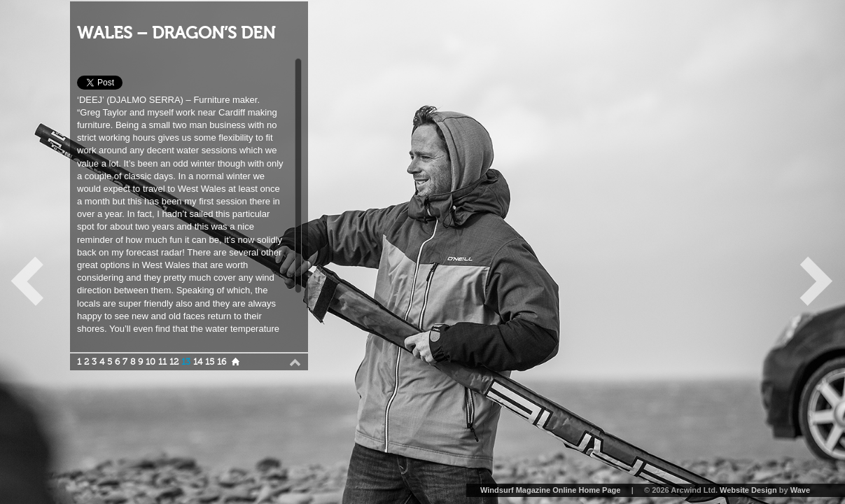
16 (222, 362)
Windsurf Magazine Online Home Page (550, 490)
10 (151, 362)
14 (198, 362)
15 (210, 362)
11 (162, 362)
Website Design (748, 490)
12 (174, 362)
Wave (800, 490)
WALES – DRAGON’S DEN (176, 33)
